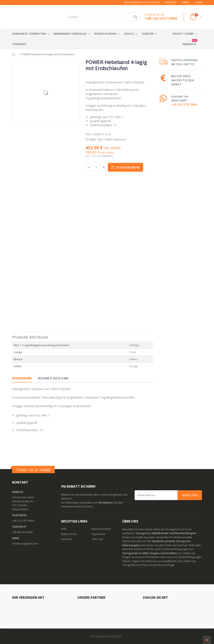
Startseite (14, 54)
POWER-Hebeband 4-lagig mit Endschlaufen (116, 65)
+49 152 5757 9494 (184, 104)
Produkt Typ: (94, 139)
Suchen (135, 17)
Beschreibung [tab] (22, 378)
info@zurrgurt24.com (25, 543)
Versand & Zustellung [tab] (53, 378)
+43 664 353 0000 (22, 532)
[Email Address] (168, 495)
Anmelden (190, 495)
